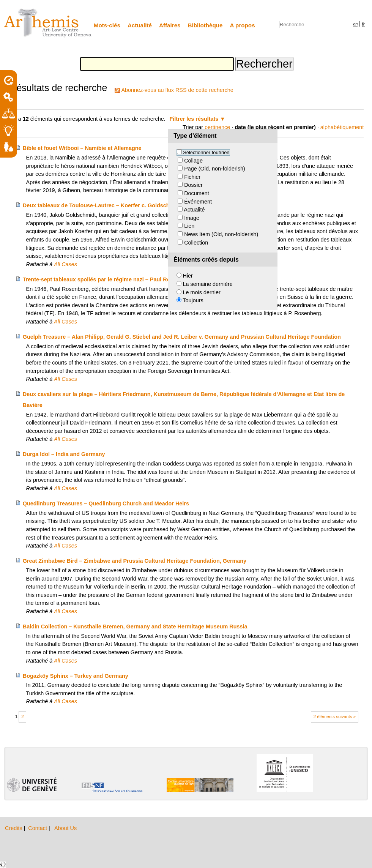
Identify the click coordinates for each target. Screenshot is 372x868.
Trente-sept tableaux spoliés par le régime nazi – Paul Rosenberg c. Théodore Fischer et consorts (149, 279)
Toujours (193, 300)
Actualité (140, 25)
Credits (14, 828)
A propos (243, 25)
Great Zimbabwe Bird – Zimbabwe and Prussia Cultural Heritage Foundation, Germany (135, 561)
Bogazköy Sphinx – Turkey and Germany (76, 676)
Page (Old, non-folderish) (215, 169)
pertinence (217, 127)
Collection (196, 243)
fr (363, 24)
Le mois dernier (202, 292)
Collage (193, 161)
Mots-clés (107, 25)
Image (192, 218)
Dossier (193, 185)
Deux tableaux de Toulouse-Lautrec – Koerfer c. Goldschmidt (102, 205)
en (355, 24)
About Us (65, 828)
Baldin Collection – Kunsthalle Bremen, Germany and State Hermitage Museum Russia (135, 627)
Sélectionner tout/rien (206, 152)
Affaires (170, 25)
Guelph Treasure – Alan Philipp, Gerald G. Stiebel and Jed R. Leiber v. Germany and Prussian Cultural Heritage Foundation (182, 337)
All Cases (65, 264)
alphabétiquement (342, 127)
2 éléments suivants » (335, 716)
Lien (189, 226)
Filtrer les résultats (194, 119)
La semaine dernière (208, 284)
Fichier (192, 177)
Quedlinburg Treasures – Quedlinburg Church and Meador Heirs (106, 503)
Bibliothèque (205, 25)
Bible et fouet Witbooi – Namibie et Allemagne (82, 148)
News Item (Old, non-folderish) (221, 234)
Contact (38, 828)
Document (197, 193)
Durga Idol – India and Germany (64, 454)
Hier (188, 276)
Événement (198, 202)
